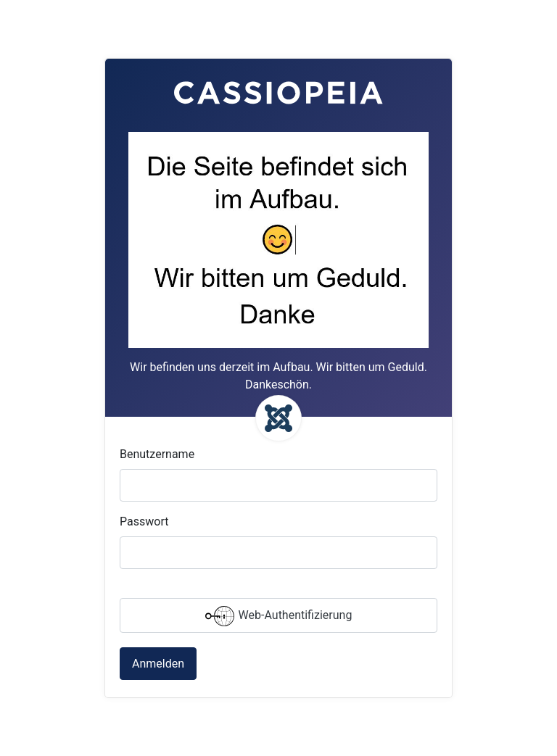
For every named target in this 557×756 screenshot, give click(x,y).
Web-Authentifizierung (279, 616)
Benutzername (157, 454)
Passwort (144, 522)
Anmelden (158, 664)
